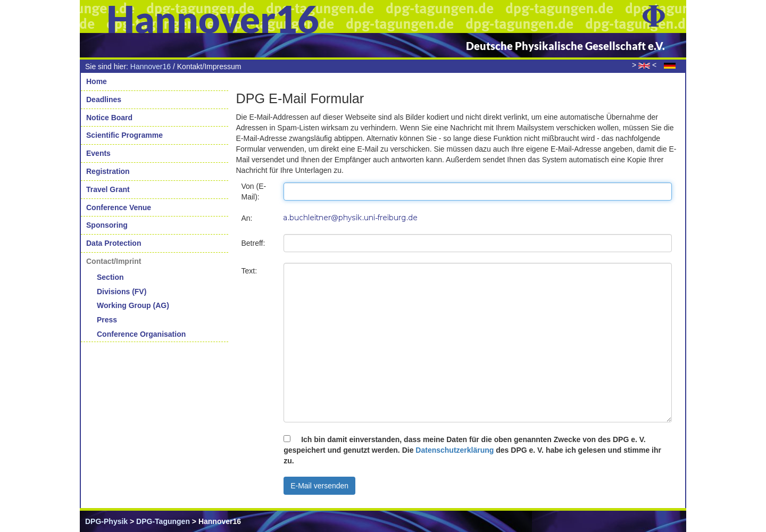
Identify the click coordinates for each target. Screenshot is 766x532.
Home (97, 81)
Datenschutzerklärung (455, 450)
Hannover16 (151, 66)
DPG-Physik (106, 521)
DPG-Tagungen (163, 521)
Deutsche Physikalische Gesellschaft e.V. (565, 46)
